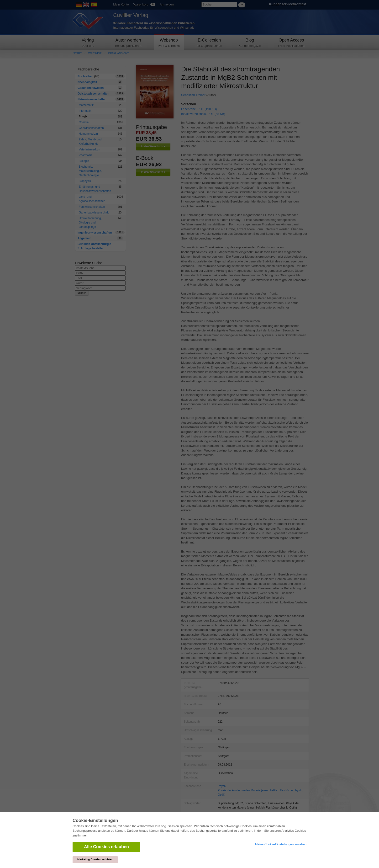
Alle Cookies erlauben (106, 847)
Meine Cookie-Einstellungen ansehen (281, 844)
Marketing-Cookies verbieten (95, 859)
